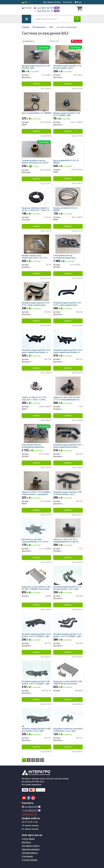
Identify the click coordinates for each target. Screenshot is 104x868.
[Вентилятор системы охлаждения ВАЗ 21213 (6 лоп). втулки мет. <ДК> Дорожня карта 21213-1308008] (37, 528)
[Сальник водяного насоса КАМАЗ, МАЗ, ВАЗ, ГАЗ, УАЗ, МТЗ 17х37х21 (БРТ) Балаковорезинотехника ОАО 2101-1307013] (36, 149)
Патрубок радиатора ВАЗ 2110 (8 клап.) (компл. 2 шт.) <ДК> (67, 588)
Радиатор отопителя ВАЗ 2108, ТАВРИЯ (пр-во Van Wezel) (68, 682)
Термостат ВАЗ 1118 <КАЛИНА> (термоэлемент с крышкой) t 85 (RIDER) (36, 493)
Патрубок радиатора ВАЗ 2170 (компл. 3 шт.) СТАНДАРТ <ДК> (67, 635)
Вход (78, 2)
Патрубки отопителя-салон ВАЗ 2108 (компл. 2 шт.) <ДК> (68, 730)
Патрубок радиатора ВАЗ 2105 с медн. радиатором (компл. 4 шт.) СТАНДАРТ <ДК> (36, 351)
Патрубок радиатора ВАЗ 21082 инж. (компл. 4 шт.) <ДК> (36, 730)
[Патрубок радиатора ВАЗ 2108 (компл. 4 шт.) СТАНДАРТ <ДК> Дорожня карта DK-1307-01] (37, 670)
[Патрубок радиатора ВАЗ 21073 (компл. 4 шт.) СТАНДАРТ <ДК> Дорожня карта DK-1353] (37, 623)
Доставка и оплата (52, 2)
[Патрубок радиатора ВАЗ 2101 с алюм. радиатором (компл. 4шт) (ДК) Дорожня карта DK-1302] (68, 433)
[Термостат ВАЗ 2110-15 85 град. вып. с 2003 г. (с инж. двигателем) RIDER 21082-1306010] (37, 386)
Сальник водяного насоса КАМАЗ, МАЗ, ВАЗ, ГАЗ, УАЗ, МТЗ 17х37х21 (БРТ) (36, 162)
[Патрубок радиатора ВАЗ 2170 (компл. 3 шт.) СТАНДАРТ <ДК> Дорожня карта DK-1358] (68, 623)
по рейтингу (28, 41)
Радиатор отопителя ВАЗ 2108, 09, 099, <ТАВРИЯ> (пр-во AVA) (36, 588)
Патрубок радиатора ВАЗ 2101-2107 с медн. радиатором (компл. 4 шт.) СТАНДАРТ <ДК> (36, 304)
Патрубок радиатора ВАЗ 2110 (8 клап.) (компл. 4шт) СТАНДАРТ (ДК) (67, 67)
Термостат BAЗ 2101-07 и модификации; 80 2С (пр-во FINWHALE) (66, 540)
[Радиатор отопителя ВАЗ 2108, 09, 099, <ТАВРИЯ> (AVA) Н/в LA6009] (36, 575)
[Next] (42, 760)
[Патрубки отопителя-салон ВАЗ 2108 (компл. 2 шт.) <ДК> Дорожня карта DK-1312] (68, 717)
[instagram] (33, 798)
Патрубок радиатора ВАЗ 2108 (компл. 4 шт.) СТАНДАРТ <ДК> (36, 682)
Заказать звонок (30, 814)
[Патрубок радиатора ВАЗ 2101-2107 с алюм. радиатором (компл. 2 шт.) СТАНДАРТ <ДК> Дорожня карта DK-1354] (68, 291)
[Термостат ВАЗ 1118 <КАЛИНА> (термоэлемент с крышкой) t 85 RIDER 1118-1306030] (36, 481)
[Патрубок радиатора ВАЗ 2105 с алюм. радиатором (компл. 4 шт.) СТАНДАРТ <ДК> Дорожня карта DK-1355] (68, 339)
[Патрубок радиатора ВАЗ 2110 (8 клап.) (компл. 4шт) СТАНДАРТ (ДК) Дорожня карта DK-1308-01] (68, 54)
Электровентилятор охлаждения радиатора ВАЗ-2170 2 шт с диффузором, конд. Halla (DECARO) (67, 257)
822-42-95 (44, 8)
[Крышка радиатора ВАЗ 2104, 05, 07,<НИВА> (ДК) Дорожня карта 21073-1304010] (68, 102)
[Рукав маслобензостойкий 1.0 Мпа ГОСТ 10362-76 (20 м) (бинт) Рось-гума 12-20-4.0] (37, 197)
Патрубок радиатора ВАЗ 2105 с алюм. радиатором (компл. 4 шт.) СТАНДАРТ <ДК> (68, 351)
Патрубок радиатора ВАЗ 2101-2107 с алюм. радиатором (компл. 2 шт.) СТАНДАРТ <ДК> (68, 304)
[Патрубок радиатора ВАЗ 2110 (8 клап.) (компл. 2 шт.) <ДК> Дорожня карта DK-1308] (68, 575)
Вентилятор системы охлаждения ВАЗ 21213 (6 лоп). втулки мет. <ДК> (36, 540)
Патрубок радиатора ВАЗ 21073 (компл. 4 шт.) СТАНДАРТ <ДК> (36, 635)
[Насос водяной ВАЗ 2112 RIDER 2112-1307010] (36, 102)
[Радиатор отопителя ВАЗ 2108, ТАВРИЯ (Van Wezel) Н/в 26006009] (68, 670)
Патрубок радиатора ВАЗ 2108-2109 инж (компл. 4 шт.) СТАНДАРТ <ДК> (68, 493)
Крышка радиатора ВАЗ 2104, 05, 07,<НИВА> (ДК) (67, 114)
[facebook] (29, 798)
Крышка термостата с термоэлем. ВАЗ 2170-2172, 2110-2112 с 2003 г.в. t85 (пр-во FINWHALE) (36, 257)
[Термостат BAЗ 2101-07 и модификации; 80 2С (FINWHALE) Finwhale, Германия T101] (68, 528)
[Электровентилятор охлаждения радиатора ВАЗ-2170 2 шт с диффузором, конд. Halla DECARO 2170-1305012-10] (68, 244)
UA (24, 2)
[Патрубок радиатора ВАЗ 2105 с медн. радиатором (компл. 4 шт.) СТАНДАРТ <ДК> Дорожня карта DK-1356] (37, 339)
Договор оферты (30, 853)
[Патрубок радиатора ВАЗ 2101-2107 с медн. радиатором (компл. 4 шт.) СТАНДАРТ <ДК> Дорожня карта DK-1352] (36, 291)
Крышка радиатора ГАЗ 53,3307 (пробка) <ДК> (36, 67)
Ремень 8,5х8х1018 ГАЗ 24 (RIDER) (65, 209)
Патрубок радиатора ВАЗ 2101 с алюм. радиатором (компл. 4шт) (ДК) (68, 446)
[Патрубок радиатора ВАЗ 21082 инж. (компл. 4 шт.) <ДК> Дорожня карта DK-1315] (37, 717)
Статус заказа (28, 839)
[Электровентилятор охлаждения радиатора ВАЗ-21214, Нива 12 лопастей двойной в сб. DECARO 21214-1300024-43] (36, 433)
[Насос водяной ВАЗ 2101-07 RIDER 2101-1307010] (68, 149)
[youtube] (24, 798)
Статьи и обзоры (30, 860)
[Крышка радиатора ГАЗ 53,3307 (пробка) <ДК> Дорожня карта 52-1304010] (36, 54)
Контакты (68, 2)
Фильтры (77, 41)
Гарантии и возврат (31, 849)
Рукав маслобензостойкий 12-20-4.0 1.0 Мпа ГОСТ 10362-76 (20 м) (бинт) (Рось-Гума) (36, 209)
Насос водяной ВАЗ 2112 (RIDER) (36, 113)
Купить (36, 84)
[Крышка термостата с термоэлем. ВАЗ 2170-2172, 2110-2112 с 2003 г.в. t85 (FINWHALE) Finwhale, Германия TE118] (36, 244)
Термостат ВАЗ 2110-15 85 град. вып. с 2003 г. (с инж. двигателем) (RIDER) (34, 398)
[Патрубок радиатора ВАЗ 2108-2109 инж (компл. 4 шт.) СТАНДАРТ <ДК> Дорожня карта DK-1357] (68, 481)
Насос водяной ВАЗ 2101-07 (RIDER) (66, 162)
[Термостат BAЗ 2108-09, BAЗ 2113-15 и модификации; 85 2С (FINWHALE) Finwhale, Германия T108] (68, 386)
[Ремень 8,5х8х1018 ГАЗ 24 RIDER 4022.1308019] (68, 197)
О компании (27, 856)
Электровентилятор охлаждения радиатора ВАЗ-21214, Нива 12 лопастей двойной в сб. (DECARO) (35, 446)
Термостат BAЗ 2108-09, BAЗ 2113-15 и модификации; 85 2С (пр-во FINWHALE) (67, 398)
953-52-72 (44, 11)
